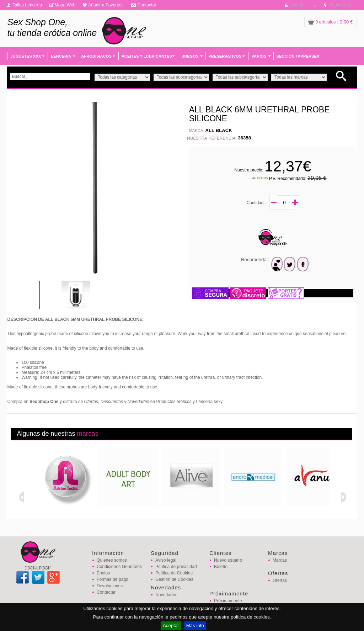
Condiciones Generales (119, 567)
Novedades (166, 595)
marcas (88, 434)
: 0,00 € (331, 22)
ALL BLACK (219, 130)
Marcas (280, 560)
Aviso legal (166, 560)
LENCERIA (61, 56)
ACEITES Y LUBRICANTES (147, 56)
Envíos (103, 573)
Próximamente (228, 601)
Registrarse (340, 5)
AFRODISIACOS (96, 56)
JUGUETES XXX (26, 56)
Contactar (147, 5)
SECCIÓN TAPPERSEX (298, 56)
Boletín (221, 567)
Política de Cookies (174, 573)
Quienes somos (112, 560)
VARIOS (259, 56)
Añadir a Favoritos (106, 5)
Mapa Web (65, 5)
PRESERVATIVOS (225, 56)
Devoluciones (110, 586)
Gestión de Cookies (174, 579)
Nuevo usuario (228, 560)
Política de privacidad (176, 567)
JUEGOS (190, 56)
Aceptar (171, 625)
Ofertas (280, 580)
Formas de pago (113, 579)
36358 (244, 138)
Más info (195, 625)
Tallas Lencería (27, 5)
